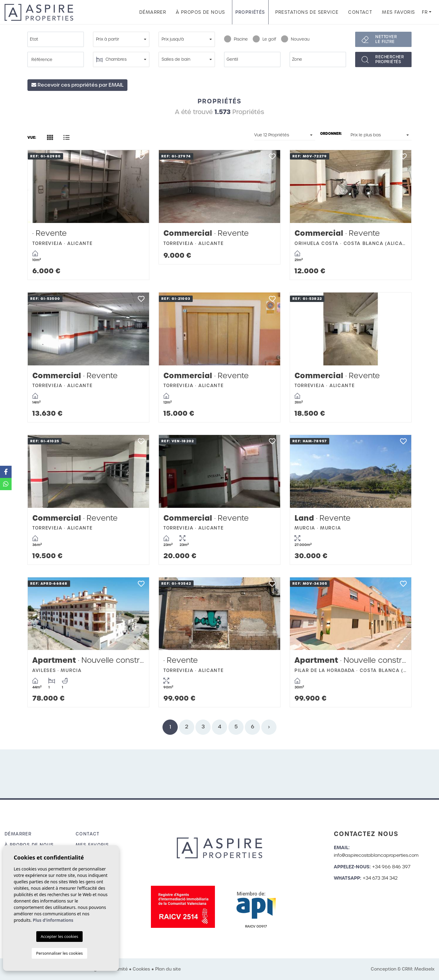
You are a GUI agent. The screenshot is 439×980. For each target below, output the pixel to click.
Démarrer (153, 12)
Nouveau (295, 39)
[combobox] (56, 39)
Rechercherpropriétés (390, 59)
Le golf (264, 39)
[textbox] (57, 39)
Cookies (141, 969)
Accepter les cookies (59, 936)
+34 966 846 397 (391, 867)
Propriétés (250, 12)
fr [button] (425, 12)
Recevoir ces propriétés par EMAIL (77, 85)
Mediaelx (424, 969)
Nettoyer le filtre (386, 39)
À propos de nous (200, 12)
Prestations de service (307, 12)
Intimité (120, 969)
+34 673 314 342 (380, 878)
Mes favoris (398, 12)
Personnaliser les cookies (59, 953)
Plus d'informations (53, 920)
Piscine (236, 39)
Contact (360, 12)
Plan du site (168, 969)
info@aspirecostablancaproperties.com (376, 855)
